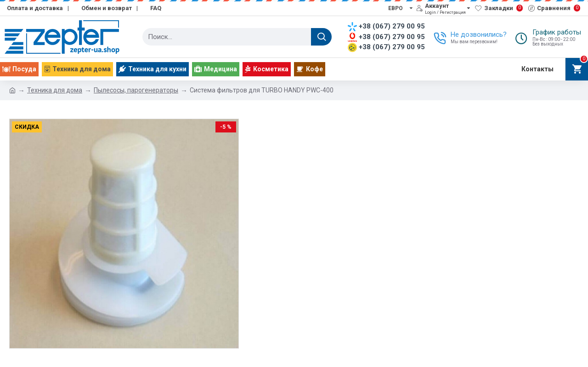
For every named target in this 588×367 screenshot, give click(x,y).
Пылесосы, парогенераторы (136, 90)
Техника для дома (55, 90)
